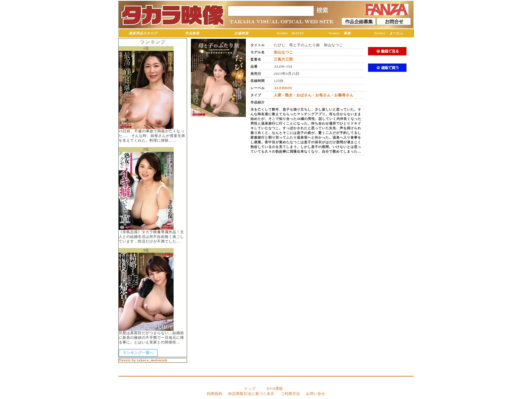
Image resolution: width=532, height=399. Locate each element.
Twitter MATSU (290, 33)
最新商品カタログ (143, 33)
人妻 (278, 95)
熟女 (289, 95)
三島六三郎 (283, 59)
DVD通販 (275, 389)
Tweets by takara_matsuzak (143, 360)
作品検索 (192, 33)
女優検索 (241, 33)
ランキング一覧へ (138, 353)
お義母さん (344, 95)
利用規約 (215, 394)
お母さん (323, 95)
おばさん (304, 95)
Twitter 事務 (340, 33)
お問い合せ (316, 394)
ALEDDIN (283, 88)
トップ (250, 389)
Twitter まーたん (389, 33)
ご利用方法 (290, 394)
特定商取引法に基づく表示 (251, 394)
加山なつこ (283, 52)
